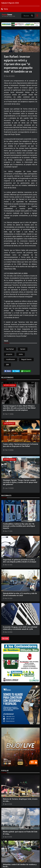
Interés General (10, 385)
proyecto (9, 354)
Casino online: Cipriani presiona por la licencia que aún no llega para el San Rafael (20, 445)
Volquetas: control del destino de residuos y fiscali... (20, 866)
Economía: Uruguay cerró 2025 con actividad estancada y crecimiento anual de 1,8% (20, 628)
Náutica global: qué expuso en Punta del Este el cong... (20, 833)
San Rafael (10, 349)
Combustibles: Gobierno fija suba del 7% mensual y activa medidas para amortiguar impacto (19, 526)
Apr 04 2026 (8, 804)
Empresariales (9, 423)
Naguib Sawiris (26, 359)
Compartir (26, 371)
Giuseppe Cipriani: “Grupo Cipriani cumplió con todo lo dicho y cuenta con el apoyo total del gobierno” (20, 482)
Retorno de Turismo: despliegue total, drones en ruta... (20, 800)
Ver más (5, 638)
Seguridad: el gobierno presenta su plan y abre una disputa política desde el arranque (20, 561)
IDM (7, 365)
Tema (6, 9)
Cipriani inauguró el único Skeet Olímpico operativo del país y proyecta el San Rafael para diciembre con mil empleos (19, 408)
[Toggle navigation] (37, 16)
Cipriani (23, 349)
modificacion (11, 359)
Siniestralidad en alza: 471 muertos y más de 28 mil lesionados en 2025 (20, 594)
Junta (21, 354)
